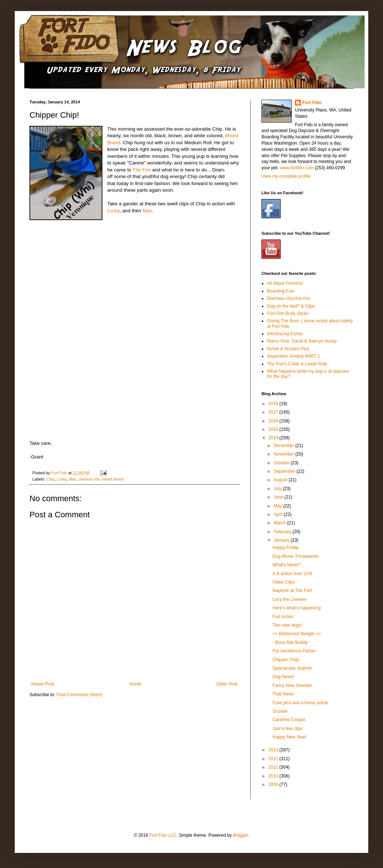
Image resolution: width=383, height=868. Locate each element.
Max (147, 211)
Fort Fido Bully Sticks (288, 313)
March (280, 523)
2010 (274, 776)
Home (136, 684)
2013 (274, 750)
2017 (274, 412)
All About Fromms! (285, 283)
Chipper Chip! (286, 660)
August (281, 480)
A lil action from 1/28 (292, 574)
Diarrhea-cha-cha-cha (288, 298)
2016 (274, 421)
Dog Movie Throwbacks (296, 556)
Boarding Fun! (281, 291)
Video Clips (284, 582)
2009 (274, 784)
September (285, 471)
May (278, 506)
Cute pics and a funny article (300, 703)
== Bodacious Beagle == (297, 634)
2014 (274, 438)
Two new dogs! (287, 625)
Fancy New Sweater (292, 685)
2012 (274, 759)
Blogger (240, 835)
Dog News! (283, 677)
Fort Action (283, 617)
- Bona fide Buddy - (291, 642)
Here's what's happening (297, 608)
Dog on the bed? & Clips (291, 306)
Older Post (227, 684)
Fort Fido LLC (163, 835)
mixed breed (113, 479)
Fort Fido (312, 103)
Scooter (280, 711)
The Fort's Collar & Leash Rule (297, 364)
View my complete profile (286, 176)
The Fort (142, 170)
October (282, 463)
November (284, 454)
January (282, 540)
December (284, 446)
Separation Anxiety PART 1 (294, 356)
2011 (274, 767)
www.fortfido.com (297, 168)
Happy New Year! (290, 737)
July (278, 489)
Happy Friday (286, 548)
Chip (50, 479)
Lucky (113, 211)
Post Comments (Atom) (79, 695)
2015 (274, 429)
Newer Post (43, 684)
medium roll (89, 479)
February (283, 532)
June (279, 497)
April (279, 514)
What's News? (287, 565)
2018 (274, 404)
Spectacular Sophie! (292, 668)
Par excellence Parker (294, 651)
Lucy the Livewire (290, 599)
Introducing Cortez (285, 334)
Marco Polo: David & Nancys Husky (302, 341)
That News (283, 694)
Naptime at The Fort (292, 591)
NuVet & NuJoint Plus (288, 349)
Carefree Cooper (289, 720)
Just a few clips (287, 729)
